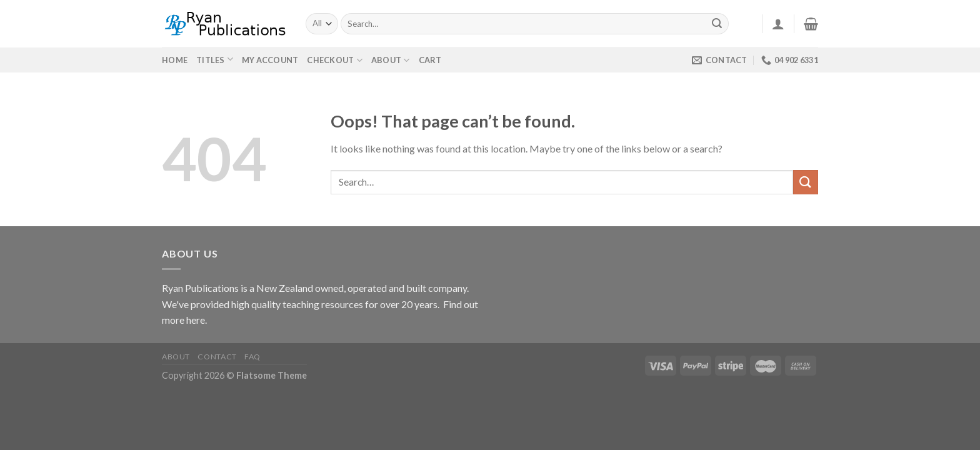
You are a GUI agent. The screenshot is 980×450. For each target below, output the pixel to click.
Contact (217, 357)
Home (175, 60)
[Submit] (717, 24)
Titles (211, 60)
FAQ (252, 357)
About (391, 60)
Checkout (335, 60)
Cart (430, 60)
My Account (270, 60)
